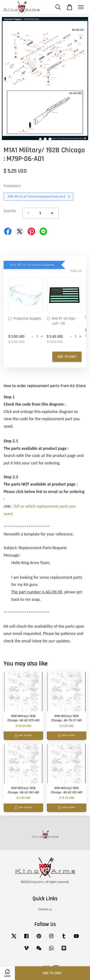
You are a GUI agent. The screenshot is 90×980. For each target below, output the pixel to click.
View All (76, 271)
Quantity (10, 211)
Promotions (12, 186)
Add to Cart (67, 357)
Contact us (45, 909)
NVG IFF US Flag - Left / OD (62, 321)
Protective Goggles (25, 319)
